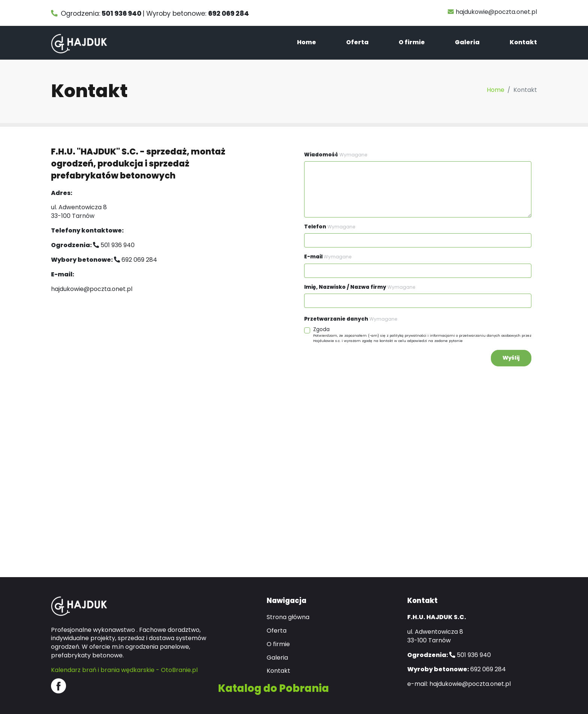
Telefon (330, 227)
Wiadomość (336, 155)
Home (307, 42)
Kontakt (523, 42)
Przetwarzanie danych (351, 319)
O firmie (412, 42)
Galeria (467, 42)
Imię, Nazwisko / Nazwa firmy (360, 287)
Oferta (357, 42)
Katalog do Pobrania (273, 688)
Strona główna (288, 617)
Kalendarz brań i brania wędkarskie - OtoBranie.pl (124, 670)
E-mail (328, 257)
